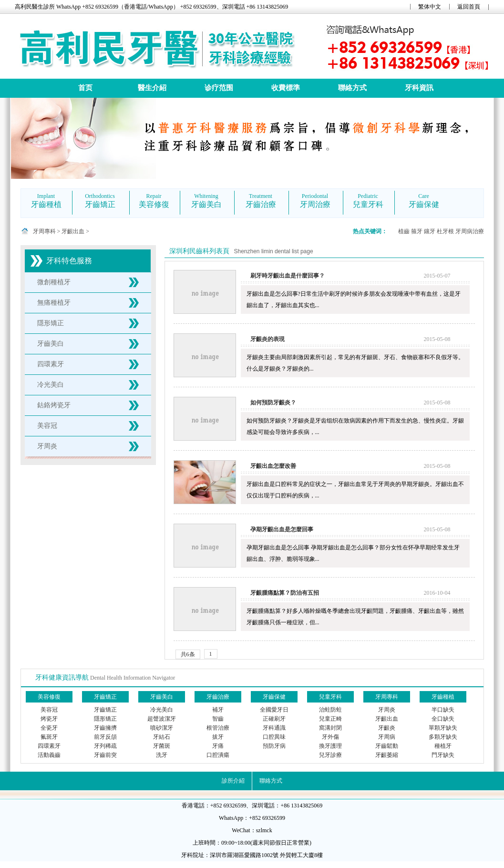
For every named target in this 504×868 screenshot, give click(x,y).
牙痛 (218, 746)
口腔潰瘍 (218, 755)
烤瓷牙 (49, 719)
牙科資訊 (419, 88)
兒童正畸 (330, 719)
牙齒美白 (51, 344)
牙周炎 (47, 446)
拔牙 (218, 737)
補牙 (218, 710)
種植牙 (443, 746)
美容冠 (47, 426)
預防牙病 (274, 746)
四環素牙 (51, 364)
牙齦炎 (387, 728)
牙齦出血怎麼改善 (273, 466)
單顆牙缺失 (443, 728)
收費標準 (286, 88)
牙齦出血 (73, 231)
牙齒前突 (105, 755)
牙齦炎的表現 (267, 339)
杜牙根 (445, 231)
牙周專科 (44, 231)
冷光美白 (51, 385)
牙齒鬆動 (387, 746)
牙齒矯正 (105, 710)
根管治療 (218, 728)
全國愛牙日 (274, 710)
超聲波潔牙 (162, 719)
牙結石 (162, 737)
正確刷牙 (274, 719)
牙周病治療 (470, 231)
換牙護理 (330, 746)
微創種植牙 (54, 282)
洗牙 (162, 755)
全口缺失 (443, 719)
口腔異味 (274, 737)
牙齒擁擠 (105, 728)
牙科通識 (274, 728)
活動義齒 (49, 755)
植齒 (404, 231)
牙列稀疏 (105, 746)
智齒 (218, 719)
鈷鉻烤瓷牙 (54, 405)
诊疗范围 (219, 88)
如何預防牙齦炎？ (273, 403)
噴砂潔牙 (162, 728)
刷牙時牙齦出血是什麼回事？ (288, 276)
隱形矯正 (51, 323)
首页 (85, 88)
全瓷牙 (49, 728)
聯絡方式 (352, 88)
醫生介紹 (152, 88)
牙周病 (387, 737)
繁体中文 (430, 7)
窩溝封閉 (330, 728)
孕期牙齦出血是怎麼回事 (282, 529)
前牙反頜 (105, 737)
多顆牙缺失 (443, 737)
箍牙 (417, 231)
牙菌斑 (162, 746)
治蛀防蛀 (330, 710)
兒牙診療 (330, 755)
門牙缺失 (443, 755)
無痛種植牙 (54, 303)
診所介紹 (233, 781)
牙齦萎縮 (387, 755)
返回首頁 (469, 7)
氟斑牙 (49, 737)
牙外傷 (330, 737)
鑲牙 (430, 231)
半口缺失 (443, 710)
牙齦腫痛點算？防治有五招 (285, 593)
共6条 (188, 654)
